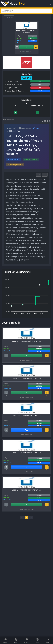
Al (27, 47)
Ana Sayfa (11, 128)
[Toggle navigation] (51, 5)
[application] (26, 295)
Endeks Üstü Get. (37, 106)
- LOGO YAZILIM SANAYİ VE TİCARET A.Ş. (27, 32)
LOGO (37, 128)
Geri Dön (9, 17)
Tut (27, 430)
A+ (45, 175)
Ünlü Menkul (25, 128)
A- (39, 175)
